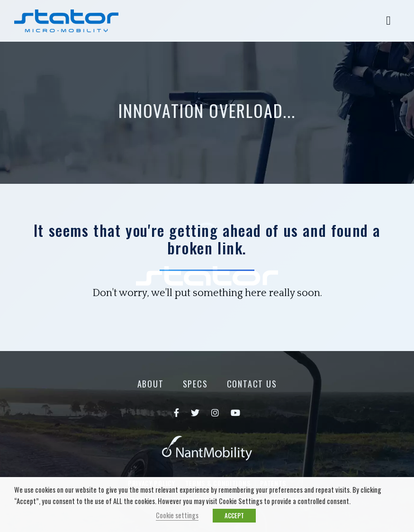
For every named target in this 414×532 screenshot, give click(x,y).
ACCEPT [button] (234, 515)
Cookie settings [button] (177, 515)
